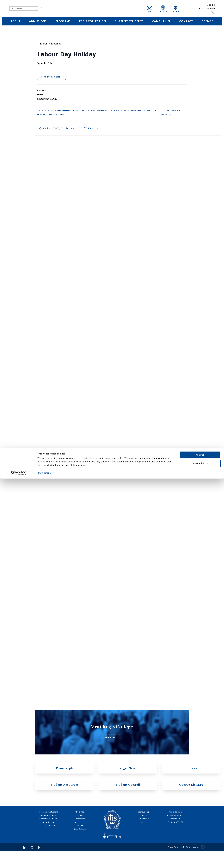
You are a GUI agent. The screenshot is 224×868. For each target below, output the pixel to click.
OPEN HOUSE (112, 750)
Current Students (49, 832)
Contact (144, 832)
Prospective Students (49, 829)
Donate (80, 832)
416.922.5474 (144, 836)
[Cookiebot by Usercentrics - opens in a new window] (18, 862)
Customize (200, 853)
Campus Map (144, 829)
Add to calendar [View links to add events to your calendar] (52, 78)
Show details (44, 862)
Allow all (200, 844)
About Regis (80, 829)
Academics (80, 836)
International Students (49, 836)
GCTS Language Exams (172, 115)
